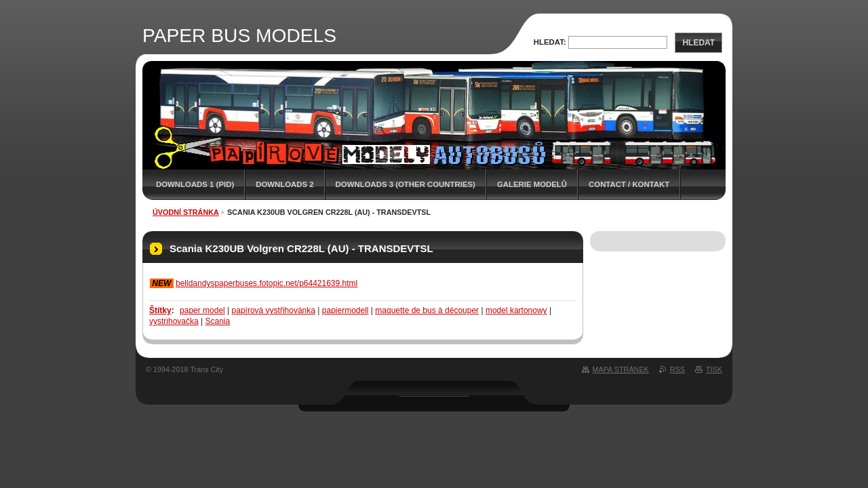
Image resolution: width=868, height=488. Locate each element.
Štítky (160, 310)
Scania (218, 321)
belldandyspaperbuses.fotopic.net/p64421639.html (267, 283)
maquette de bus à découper (427, 310)
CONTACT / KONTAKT (629, 184)
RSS (677, 369)
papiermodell (346, 310)
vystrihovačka (174, 321)
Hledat (698, 43)
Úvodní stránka (186, 212)
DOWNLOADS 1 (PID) (195, 184)
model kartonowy (516, 310)
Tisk (714, 369)
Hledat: (550, 42)
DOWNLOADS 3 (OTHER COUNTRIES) (406, 184)
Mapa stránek (621, 369)
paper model (202, 310)
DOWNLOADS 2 (284, 184)
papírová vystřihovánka (274, 310)
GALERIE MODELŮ (532, 184)
